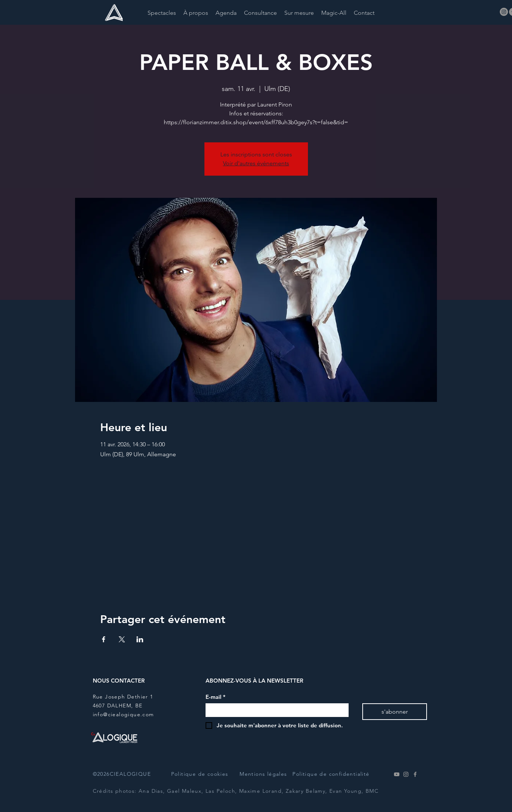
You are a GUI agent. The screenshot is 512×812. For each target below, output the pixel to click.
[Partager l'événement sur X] (122, 639)
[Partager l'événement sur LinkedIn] (140, 639)
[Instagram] (504, 12)
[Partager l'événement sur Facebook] (104, 639)
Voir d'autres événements (256, 163)
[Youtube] (397, 774)
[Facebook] (415, 774)
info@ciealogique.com (123, 714)
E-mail (216, 697)
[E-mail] (275, 710)
